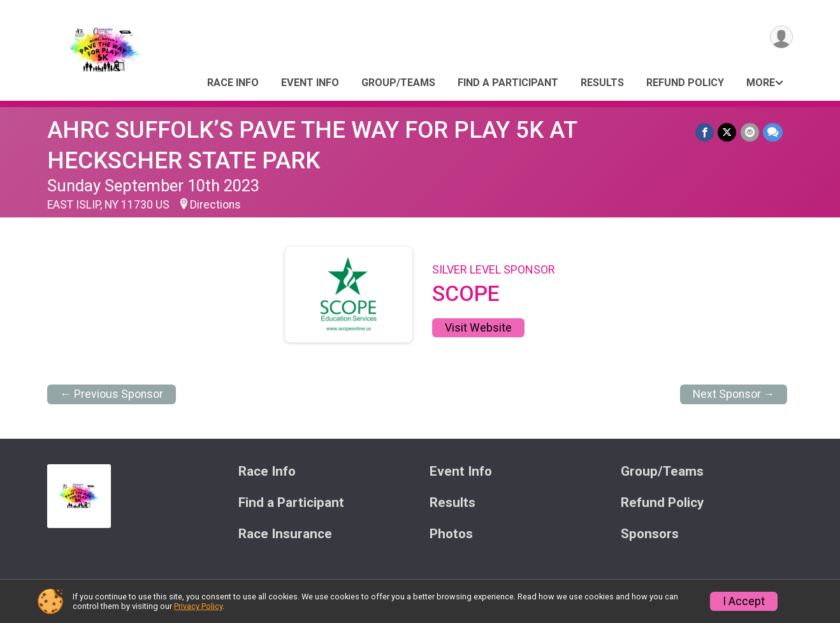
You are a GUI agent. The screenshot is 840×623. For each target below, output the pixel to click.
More (761, 83)
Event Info (310, 83)
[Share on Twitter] (728, 132)
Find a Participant (508, 83)
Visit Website (478, 328)
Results (602, 83)
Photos (451, 534)
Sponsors (650, 534)
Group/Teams (398, 83)
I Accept (744, 601)
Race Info (233, 83)
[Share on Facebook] (705, 132)
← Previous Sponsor (112, 394)
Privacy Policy (198, 606)
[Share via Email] (750, 132)
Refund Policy (685, 83)
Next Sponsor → (734, 394)
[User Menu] (781, 37)
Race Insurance (285, 534)
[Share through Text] (773, 132)
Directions (215, 205)
